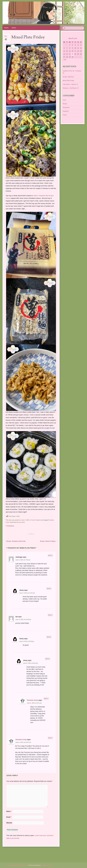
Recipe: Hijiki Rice (68, 77)
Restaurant (66, 107)
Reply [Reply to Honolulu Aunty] (46, 699)
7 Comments (10, 526)
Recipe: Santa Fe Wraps (49, 541)
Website (9, 823)
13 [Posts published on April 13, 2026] (64, 51)
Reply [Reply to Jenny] (49, 589)
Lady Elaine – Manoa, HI (70, 84)
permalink (22, 522)
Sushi (7, 522)
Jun (6, 37)
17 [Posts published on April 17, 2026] (75, 51)
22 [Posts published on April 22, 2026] (70, 54)
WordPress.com (46, 865)
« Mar (65, 60)
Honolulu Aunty (32, 700)
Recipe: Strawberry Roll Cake (15, 541)
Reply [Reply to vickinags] (50, 555)
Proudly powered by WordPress (18, 865)
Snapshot (38, 520)
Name (9, 811)
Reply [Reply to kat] (50, 615)
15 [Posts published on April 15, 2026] (70, 51)
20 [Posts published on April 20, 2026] (64, 54)
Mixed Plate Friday (68, 81)
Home (6, 28)
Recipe (65, 104)
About (14, 28)
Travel (65, 115)
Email (9, 817)
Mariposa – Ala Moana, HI (71, 88)
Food (33, 520)
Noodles (51, 520)
